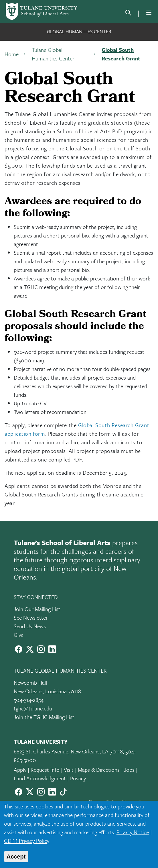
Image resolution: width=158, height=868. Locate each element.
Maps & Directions (99, 770)
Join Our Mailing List (37, 609)
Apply (20, 770)
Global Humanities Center (79, 31)
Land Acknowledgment (40, 778)
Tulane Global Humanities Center (53, 54)
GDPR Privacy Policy (27, 841)
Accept (16, 857)
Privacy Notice (133, 832)
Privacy (78, 778)
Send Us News (30, 626)
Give (19, 635)
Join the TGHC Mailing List (44, 717)
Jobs (129, 770)
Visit (69, 770)
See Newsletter (31, 617)
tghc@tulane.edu (33, 708)
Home (12, 54)
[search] (128, 14)
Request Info (45, 770)
